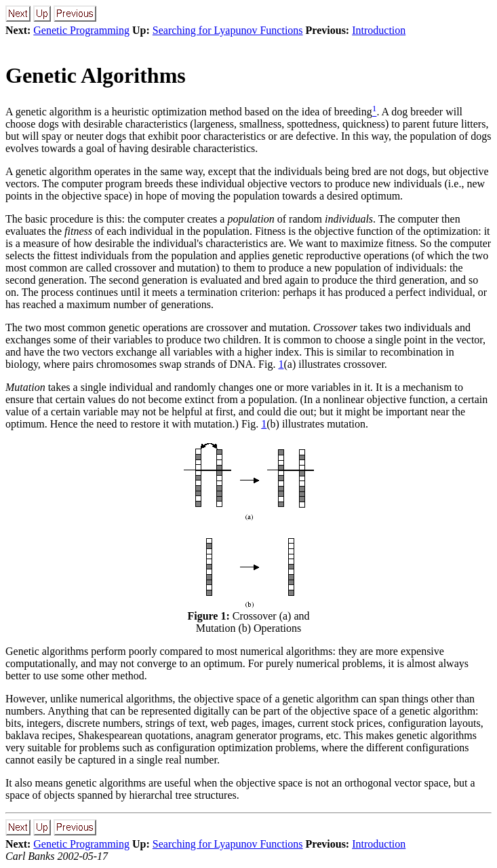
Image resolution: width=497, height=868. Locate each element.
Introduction (379, 30)
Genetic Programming (81, 30)
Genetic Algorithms (96, 75)
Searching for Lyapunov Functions (228, 30)
